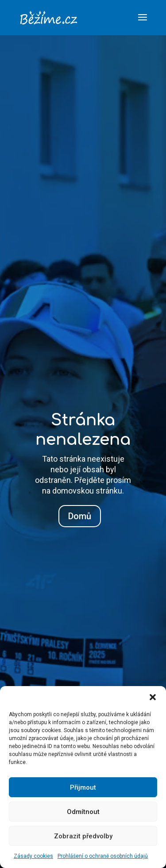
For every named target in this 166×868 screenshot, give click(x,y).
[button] (153, 697)
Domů (80, 516)
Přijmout (83, 787)
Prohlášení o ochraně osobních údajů (103, 856)
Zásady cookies (33, 856)
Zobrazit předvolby (83, 836)
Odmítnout (83, 812)
